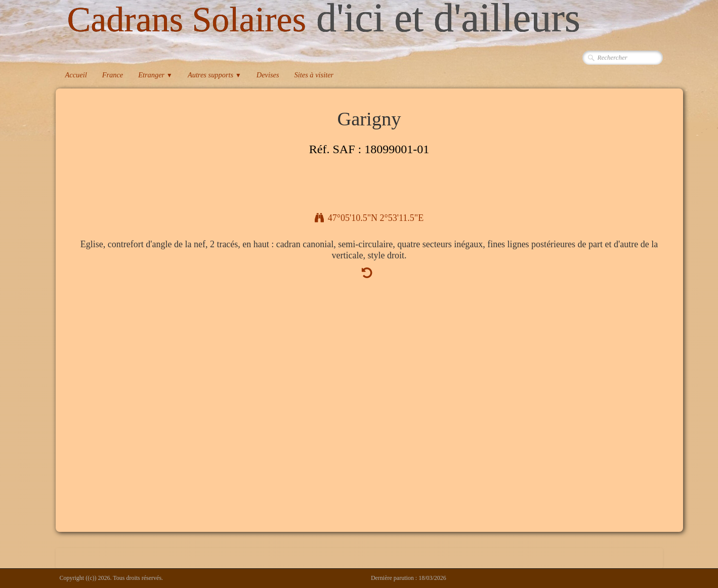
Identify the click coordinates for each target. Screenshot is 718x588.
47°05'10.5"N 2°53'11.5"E (369, 218)
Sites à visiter (314, 75)
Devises (268, 75)
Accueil (76, 75)
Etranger (155, 75)
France (113, 75)
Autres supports (215, 75)
